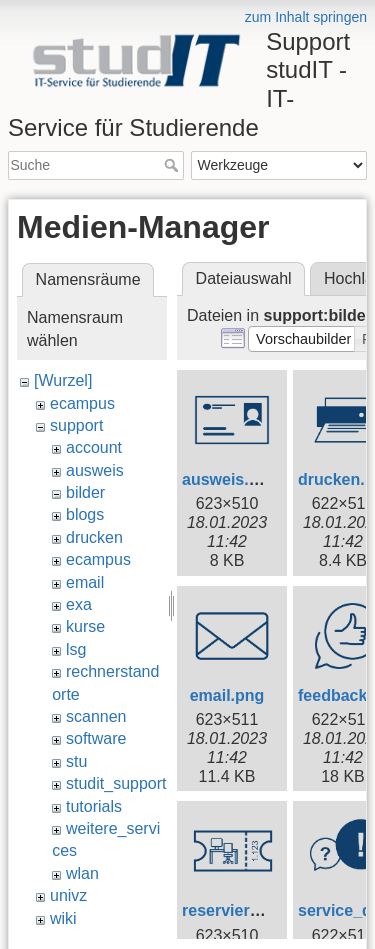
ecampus (82, 403)
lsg (76, 649)
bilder (85, 492)
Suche (173, 165)
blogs (85, 514)
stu (76, 761)
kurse (85, 626)
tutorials (94, 806)
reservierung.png (247, 910)
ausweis (95, 470)
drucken (94, 537)
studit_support (116, 783)
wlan (82, 873)
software (96, 738)
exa (79, 604)
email (85, 582)
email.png (227, 695)
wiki (63, 918)
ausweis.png (230, 479)
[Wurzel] (63, 380)
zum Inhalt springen (306, 17)
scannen (96, 716)
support (76, 425)
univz (68, 895)
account (94, 447)
